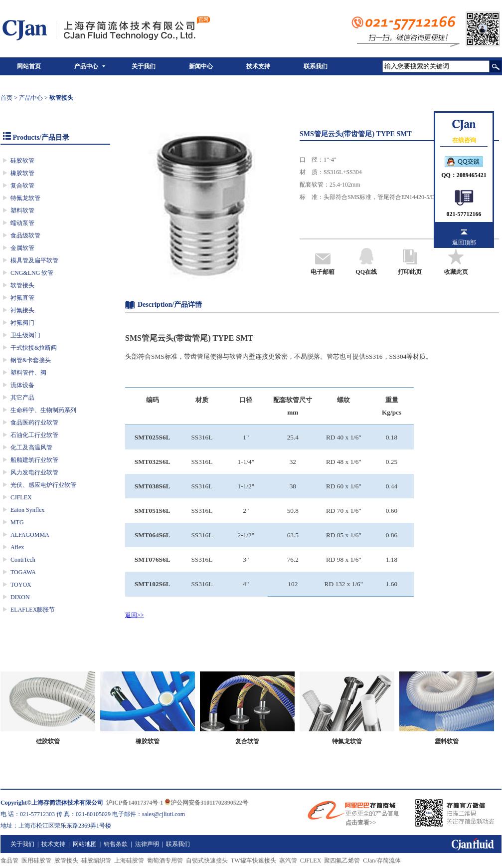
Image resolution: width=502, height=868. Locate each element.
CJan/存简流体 (382, 861)
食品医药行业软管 (34, 423)
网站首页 (29, 66)
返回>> (135, 615)
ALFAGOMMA (30, 535)
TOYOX (21, 585)
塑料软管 (22, 211)
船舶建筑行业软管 (34, 460)
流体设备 (22, 385)
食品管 (9, 861)
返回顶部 (464, 242)
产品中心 (86, 66)
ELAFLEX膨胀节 (33, 610)
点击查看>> (361, 823)
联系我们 (316, 66)
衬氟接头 (22, 310)
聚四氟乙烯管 (342, 861)
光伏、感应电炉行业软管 (43, 485)
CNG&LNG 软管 (32, 273)
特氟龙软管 (25, 198)
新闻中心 (201, 66)
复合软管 (22, 186)
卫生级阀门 (25, 335)
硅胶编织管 (96, 861)
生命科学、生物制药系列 (43, 410)
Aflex (17, 547)
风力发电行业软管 (34, 472)
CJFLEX (21, 497)
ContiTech (23, 560)
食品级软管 (25, 235)
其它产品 (22, 398)
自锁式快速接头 (207, 861)
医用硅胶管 (36, 861)
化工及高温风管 (31, 447)
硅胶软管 (22, 161)
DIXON (20, 597)
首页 (6, 98)
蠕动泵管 (22, 223)
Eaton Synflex (27, 510)
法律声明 (147, 844)
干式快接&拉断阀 (34, 348)
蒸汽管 (288, 861)
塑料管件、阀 (28, 373)
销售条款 (116, 844)
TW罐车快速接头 (253, 861)
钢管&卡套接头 (31, 360)
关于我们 (144, 66)
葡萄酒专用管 (165, 861)
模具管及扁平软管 (34, 260)
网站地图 (85, 844)
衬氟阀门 (22, 323)
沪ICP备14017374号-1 (135, 803)
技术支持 (258, 66)
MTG (17, 522)
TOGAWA (23, 572)
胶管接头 (66, 861)
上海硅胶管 (129, 861)
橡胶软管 (22, 173)
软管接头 (22, 285)
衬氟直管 (22, 298)
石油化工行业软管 (34, 435)
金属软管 (22, 248)
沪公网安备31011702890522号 (206, 803)
